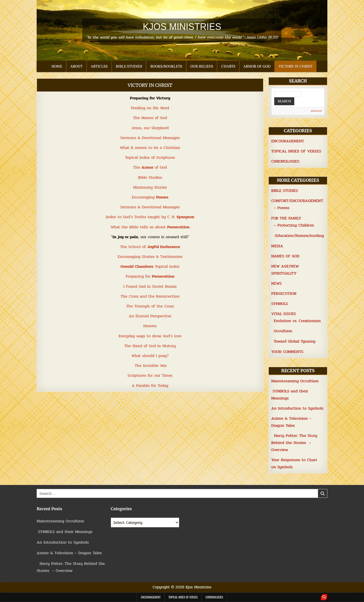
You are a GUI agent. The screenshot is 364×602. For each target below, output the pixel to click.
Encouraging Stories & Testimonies (150, 257)
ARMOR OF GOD (257, 66)
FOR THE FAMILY (286, 218)
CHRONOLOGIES (285, 161)
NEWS (276, 283)
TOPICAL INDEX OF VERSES (296, 151)
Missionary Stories (150, 187)
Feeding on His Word (150, 108)
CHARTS (228, 66)
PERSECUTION (284, 293)
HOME (57, 66)
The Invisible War (151, 365)
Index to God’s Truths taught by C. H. (150, 217)
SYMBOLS (280, 304)
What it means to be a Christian (150, 148)
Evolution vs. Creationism (297, 321)
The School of (150, 247)
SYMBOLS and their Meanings (65, 532)
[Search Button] (324, 597)
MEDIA (277, 246)
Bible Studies (150, 177)
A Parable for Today (150, 385)
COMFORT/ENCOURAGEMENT (297, 201)
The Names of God (150, 118)
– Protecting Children (294, 225)
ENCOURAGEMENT (288, 141)
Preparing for (150, 276)
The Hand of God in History (150, 346)
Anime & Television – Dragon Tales (69, 553)
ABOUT (76, 66)
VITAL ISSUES (284, 314)
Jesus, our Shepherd (150, 128)
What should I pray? (150, 356)
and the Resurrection (159, 296)
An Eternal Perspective (150, 316)
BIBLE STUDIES (129, 66)
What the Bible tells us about (150, 227)
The (125, 296)
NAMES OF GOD (285, 256)
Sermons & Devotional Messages (150, 138)
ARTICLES (99, 66)
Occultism (283, 331)
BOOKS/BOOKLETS (166, 66)
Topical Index (150, 266)
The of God (150, 167)
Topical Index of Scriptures (150, 157)
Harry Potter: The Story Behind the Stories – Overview (294, 443)
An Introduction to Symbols (297, 408)
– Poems (282, 208)
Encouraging (150, 197)
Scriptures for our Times (150, 375)
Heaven (150, 326)
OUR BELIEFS (202, 66)
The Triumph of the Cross (150, 306)
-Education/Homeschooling (299, 236)
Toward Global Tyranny (295, 341)
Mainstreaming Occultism (295, 381)
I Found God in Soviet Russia (150, 286)
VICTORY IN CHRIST (295, 66)
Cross (133, 296)
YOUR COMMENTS (287, 352)
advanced (316, 111)
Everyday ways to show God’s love (150, 336)
